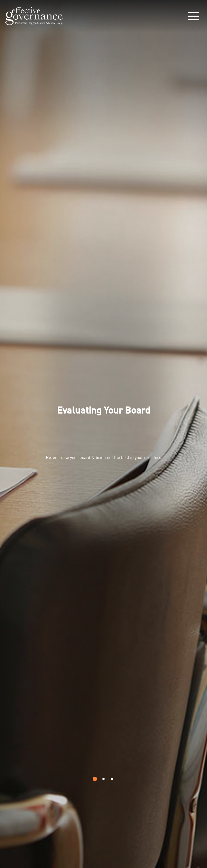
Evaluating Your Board (103, 410)
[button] (95, 779)
